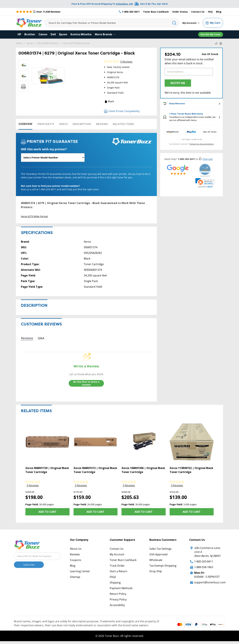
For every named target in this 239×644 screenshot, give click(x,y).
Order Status (180, 12)
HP (19, 34)
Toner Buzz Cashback (156, 12)
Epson (63, 34)
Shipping (115, 583)
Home (19, 43)
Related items (123, 124)
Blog (219, 12)
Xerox (30, 43)
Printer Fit (46, 124)
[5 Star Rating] (38, 12)
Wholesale (156, 560)
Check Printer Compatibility (122, 111)
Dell (53, 34)
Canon (43, 34)
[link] (205, 183)
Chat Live (206, 159)
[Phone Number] (129, 12)
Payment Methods (121, 588)
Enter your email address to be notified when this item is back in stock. (189, 61)
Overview (25, 124)
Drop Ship (156, 571)
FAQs (113, 577)
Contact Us (198, 12)
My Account (191, 23)
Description (82, 124)
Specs (63, 124)
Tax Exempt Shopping (163, 566)
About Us (76, 549)
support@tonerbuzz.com (210, 582)
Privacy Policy (118, 599)
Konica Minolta (81, 34)
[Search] (112, 23)
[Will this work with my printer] (53, 158)
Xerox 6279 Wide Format (77, 43)
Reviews (102, 124)
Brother (30, 34)
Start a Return (119, 571)
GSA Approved (158, 554)
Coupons (76, 560)
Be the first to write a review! (86, 383)
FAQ (210, 12)
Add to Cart (47, 512)
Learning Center (80, 571)
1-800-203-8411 (204, 561)
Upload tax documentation (202, 144)
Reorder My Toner (211, 34)
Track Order (117, 566)
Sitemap (75, 577)
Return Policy (118, 594)
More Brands (105, 34)
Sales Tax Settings (160, 549)
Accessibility (117, 605)
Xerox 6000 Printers (48, 43)
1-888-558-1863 (204, 567)
